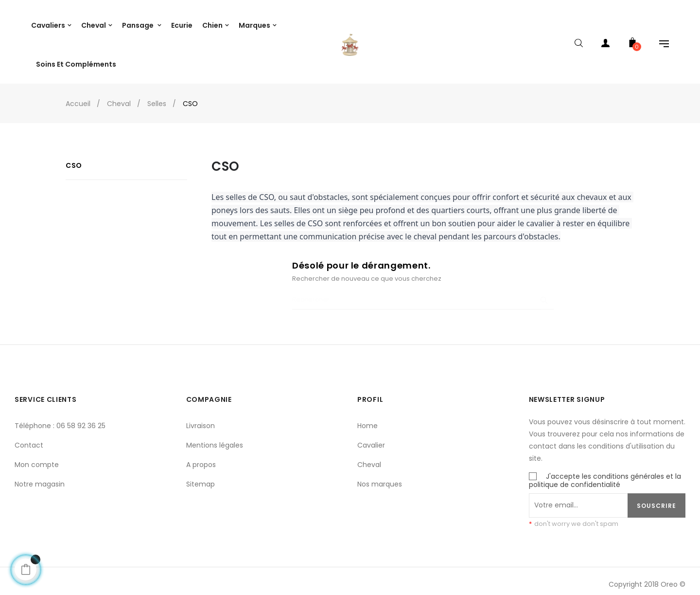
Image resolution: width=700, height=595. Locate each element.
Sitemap (201, 478)
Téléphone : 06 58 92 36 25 (60, 419)
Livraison (201, 419)
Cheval (369, 458)
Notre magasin (40, 478)
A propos (201, 458)
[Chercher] (423, 294)
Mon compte (37, 458)
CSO (74, 160)
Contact (29, 439)
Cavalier (371, 439)
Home (367, 419)
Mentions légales (215, 439)
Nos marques (380, 478)
